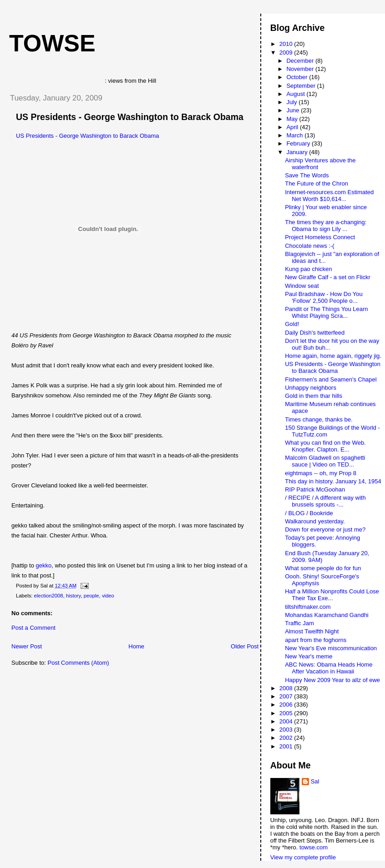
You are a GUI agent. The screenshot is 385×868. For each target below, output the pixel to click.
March (295, 135)
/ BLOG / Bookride (309, 513)
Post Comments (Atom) (79, 663)
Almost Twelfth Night (312, 631)
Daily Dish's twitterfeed (315, 333)
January (298, 152)
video (108, 596)
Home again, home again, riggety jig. (333, 356)
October (298, 77)
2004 (287, 721)
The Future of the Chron (317, 183)
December (301, 61)
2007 (287, 696)
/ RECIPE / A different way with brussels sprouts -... (325, 501)
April (293, 127)
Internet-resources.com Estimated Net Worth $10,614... (329, 196)
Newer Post (27, 646)
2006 (287, 705)
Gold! (292, 324)
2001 (287, 746)
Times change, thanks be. (319, 419)
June (294, 110)
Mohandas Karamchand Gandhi (327, 615)
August (296, 94)
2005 (287, 713)
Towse (52, 43)
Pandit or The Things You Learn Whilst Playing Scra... (326, 312)
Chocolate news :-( (309, 246)
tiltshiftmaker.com (308, 607)
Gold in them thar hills (314, 396)
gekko (43, 565)
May (293, 119)
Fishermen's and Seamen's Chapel (331, 379)
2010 (287, 44)
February (299, 143)
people (91, 596)
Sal (315, 781)
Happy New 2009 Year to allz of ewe (332, 680)
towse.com (314, 847)
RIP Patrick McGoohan (315, 489)
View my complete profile (303, 857)
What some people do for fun (323, 568)
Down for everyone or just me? (325, 529)
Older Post (245, 646)
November (301, 69)
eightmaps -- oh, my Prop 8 (321, 473)
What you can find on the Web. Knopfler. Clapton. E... (325, 446)
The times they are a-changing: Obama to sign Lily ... (326, 226)
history (73, 596)
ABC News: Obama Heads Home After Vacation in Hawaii (329, 668)
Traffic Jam (299, 623)
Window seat (302, 286)
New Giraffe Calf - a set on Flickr (328, 277)
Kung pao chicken (308, 269)
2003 (287, 730)
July (292, 102)
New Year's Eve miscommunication (331, 648)
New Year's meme (309, 656)
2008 (287, 688)
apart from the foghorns (316, 640)
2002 (287, 738)
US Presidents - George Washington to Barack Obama (130, 117)
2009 (287, 53)
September (301, 86)
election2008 (49, 596)
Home (136, 646)
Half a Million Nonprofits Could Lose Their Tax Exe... (332, 595)
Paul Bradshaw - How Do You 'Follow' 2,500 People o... (324, 297)
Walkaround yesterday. (315, 521)
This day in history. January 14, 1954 (333, 481)
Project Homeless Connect (320, 237)
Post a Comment (33, 628)
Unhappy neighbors (311, 388)
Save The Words (307, 175)
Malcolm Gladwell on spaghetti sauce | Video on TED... (325, 461)
